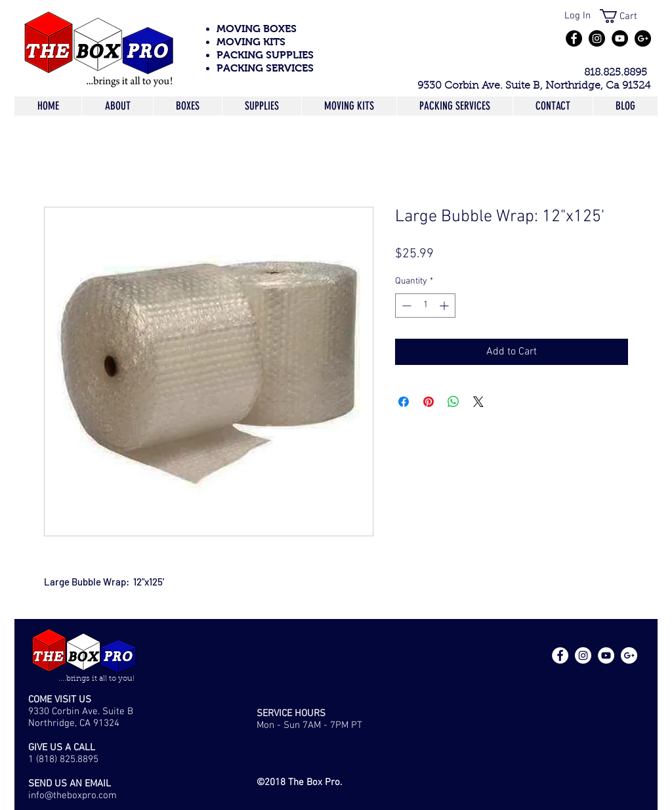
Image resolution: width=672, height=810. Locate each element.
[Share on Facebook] (404, 402)
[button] (626, 16)
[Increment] (445, 306)
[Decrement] (405, 306)
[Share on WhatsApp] (453, 402)
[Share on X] (478, 402)
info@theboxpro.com (73, 796)
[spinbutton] (425, 306)
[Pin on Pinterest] (429, 402)
